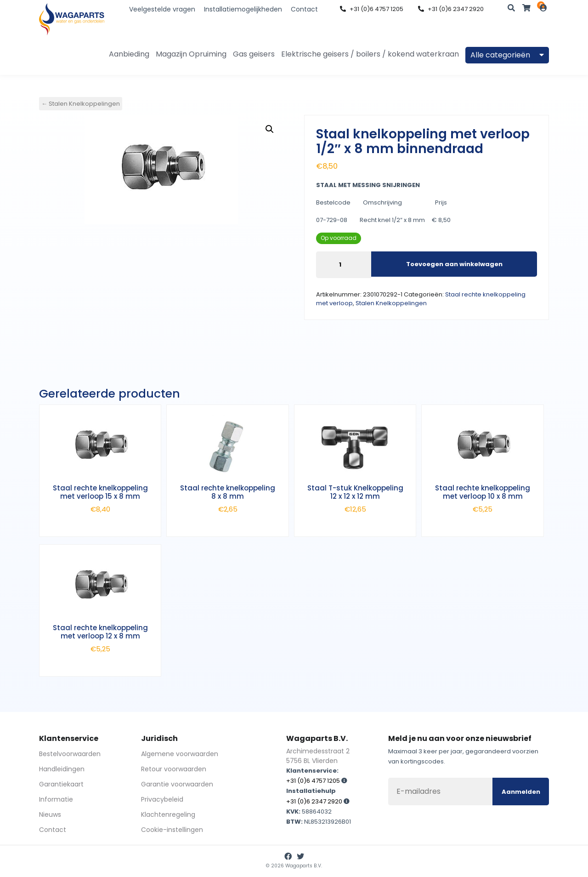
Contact (304, 9)
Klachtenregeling (168, 814)
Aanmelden (521, 792)
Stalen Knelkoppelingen (391, 303)
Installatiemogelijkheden (243, 9)
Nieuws (50, 814)
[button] (270, 129)
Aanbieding (129, 54)
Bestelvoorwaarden (70, 754)
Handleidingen (62, 769)
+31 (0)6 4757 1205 (372, 9)
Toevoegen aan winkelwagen (454, 264)
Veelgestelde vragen (162, 9)
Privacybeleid (162, 799)
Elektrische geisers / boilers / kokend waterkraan (370, 54)
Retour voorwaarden (174, 769)
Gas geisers (254, 54)
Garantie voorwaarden (177, 784)
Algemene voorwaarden (180, 754)
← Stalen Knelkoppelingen (81, 104)
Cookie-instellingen (172, 830)
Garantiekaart (61, 784)
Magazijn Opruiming (191, 54)
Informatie (56, 799)
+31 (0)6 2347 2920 (451, 9)
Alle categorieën (507, 55)
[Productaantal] (344, 265)
